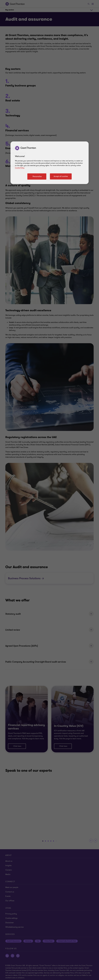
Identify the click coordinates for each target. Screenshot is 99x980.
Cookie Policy (20, 168)
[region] (50, 163)
